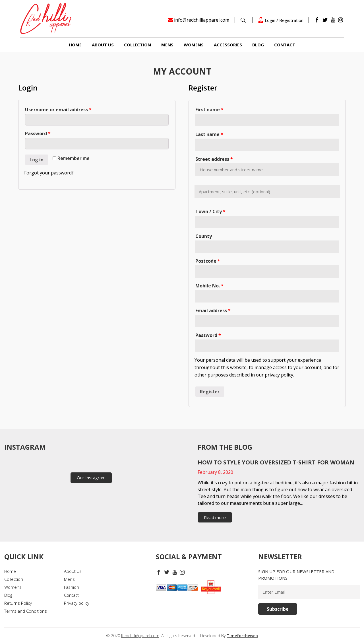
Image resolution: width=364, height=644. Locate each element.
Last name (209, 134)
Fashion (72, 587)
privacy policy (279, 375)
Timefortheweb (242, 636)
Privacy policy (77, 603)
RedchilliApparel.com (140, 636)
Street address (214, 159)
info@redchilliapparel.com (202, 20)
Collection (137, 45)
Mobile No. (209, 286)
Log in (37, 160)
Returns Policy (18, 603)
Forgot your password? (49, 173)
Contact (285, 45)
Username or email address (58, 110)
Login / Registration (281, 20)
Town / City (210, 211)
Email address (213, 310)
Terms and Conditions (26, 611)
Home (75, 45)
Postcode (208, 261)
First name (209, 110)
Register (210, 392)
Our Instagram (91, 478)
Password (38, 133)
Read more (215, 517)
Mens (167, 45)
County (204, 236)
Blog (258, 45)
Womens (194, 45)
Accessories (228, 45)
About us (103, 45)
